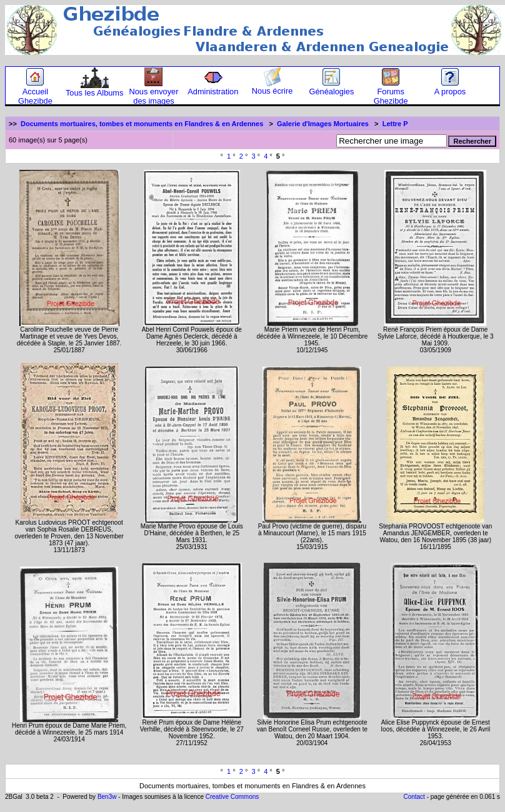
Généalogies (331, 88)
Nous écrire (272, 87)
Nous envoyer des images (154, 92)
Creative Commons (232, 797)
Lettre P (395, 124)
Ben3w (107, 797)
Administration (213, 88)
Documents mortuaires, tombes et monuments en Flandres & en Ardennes (142, 124)
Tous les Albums (94, 89)
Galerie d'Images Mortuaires (323, 124)
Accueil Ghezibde (35, 92)
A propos (450, 88)
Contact (414, 797)
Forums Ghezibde (391, 92)
